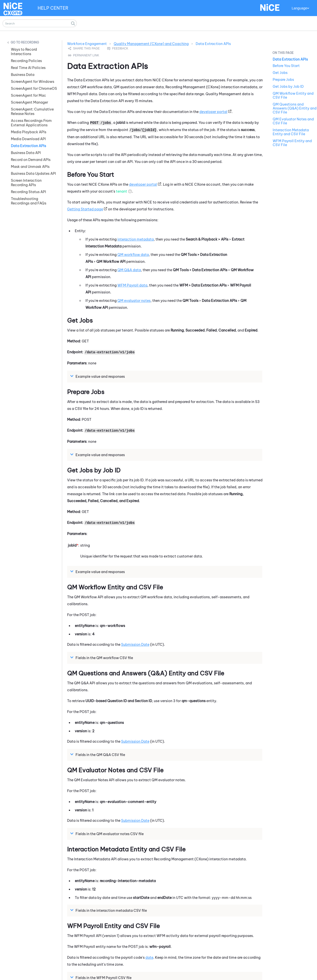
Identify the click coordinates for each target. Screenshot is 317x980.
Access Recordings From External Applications (31, 123)
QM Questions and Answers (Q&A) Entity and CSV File (295, 108)
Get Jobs (280, 73)
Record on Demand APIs (31, 160)
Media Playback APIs (29, 132)
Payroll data (132, 285)
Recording (30, 42)
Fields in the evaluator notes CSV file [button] (108, 834)
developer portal (213, 112)
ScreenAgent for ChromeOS (34, 89)
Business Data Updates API (33, 174)
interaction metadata (136, 239)
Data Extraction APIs (28, 146)
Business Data (23, 75)
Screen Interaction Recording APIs (26, 183)
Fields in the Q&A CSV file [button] (98, 755)
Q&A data (129, 270)
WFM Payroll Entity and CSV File (292, 143)
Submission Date (135, 645)
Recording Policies (26, 61)
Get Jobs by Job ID (288, 87)
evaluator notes (134, 301)
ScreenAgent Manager (29, 102)
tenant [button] (121, 191)
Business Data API (26, 153)
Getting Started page (85, 209)
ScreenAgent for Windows (33, 82)
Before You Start (286, 66)
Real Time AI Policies (28, 68)
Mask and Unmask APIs (30, 167)
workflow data (133, 255)
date (149, 958)
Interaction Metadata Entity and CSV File (291, 132)
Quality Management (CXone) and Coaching (151, 44)
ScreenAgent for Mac (28, 95)
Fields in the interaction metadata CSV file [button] (109, 910)
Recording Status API (28, 192)
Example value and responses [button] (98, 376)
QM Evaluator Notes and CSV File (293, 121)
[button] (73, 23)
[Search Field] (40, 23)
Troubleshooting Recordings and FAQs (29, 201)
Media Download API (28, 139)
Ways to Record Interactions (24, 52)
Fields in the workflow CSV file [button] (102, 658)
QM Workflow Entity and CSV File (293, 95)
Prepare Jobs (283, 80)
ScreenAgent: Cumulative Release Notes (32, 111)
